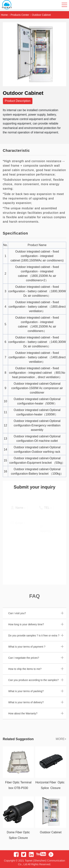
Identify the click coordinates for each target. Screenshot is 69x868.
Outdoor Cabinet (41, 15)
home (4, 15)
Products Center (20, 15)
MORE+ (61, 739)
